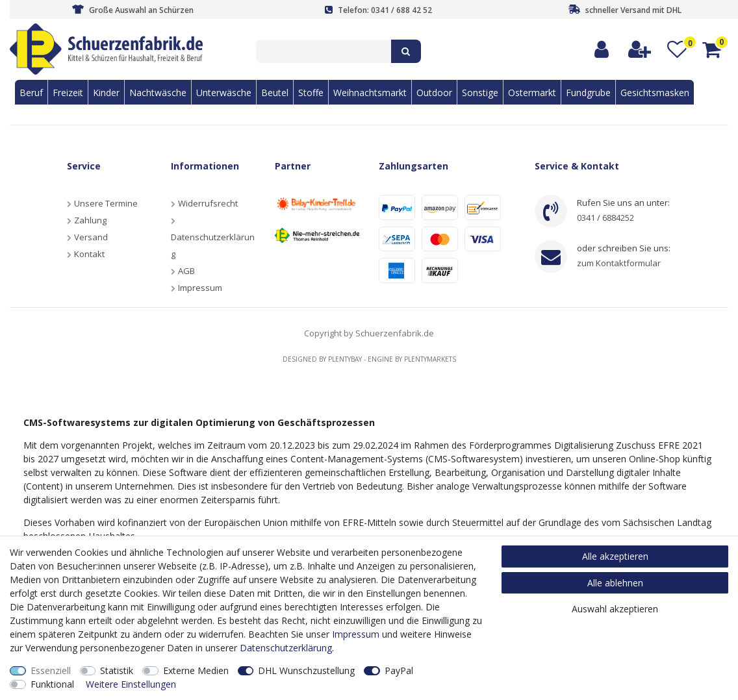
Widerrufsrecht (208, 203)
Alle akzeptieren (615, 556)
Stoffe (311, 93)
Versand (91, 237)
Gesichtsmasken (655, 93)
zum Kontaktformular (619, 263)
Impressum (200, 288)
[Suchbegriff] (324, 51)
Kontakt (89, 254)
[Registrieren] (640, 50)
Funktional (52, 684)
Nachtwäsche (158, 93)
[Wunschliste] (677, 50)
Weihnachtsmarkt (370, 93)
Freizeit (68, 93)
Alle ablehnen (615, 583)
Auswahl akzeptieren (615, 609)
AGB (186, 271)
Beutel (275, 93)
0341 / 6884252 (605, 218)
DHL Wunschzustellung (306, 670)
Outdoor (434, 93)
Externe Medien (196, 670)
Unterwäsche (224, 93)
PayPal (399, 670)
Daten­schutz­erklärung (286, 648)
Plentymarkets (430, 359)
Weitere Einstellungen (131, 684)
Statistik (117, 670)
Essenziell (51, 670)
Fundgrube (588, 93)
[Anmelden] (602, 50)
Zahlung (90, 220)
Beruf (31, 93)
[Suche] (406, 51)
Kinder (106, 93)
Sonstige (480, 93)
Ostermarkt (532, 93)
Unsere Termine (106, 203)
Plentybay (345, 359)
